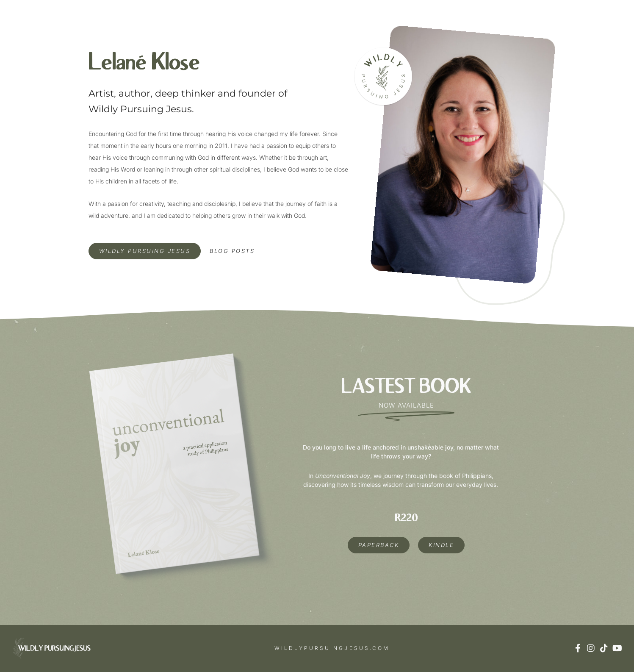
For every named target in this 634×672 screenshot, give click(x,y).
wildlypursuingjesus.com (332, 648)
